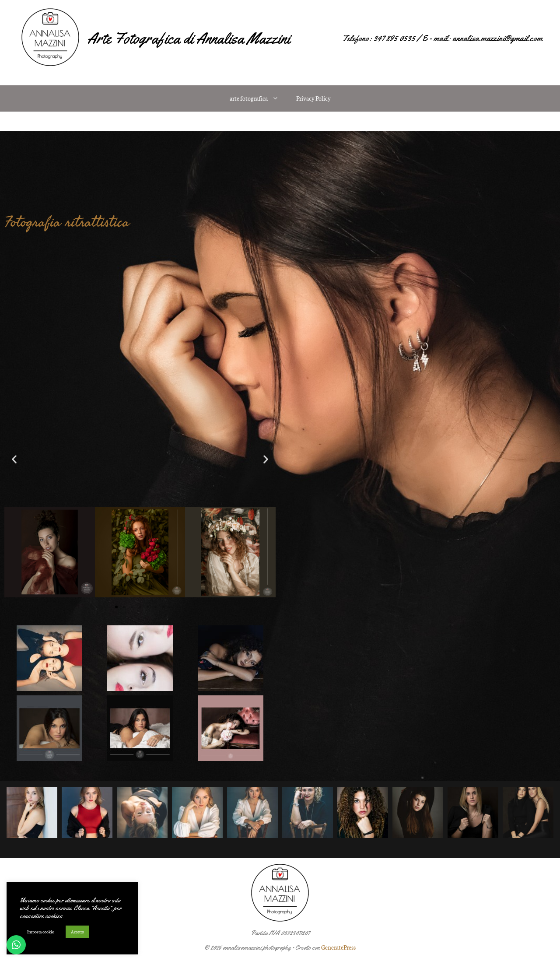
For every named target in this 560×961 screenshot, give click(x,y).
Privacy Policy (313, 98)
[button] (14, 459)
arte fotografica (259, 98)
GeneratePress (338, 947)
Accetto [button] (77, 932)
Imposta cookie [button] (40, 932)
